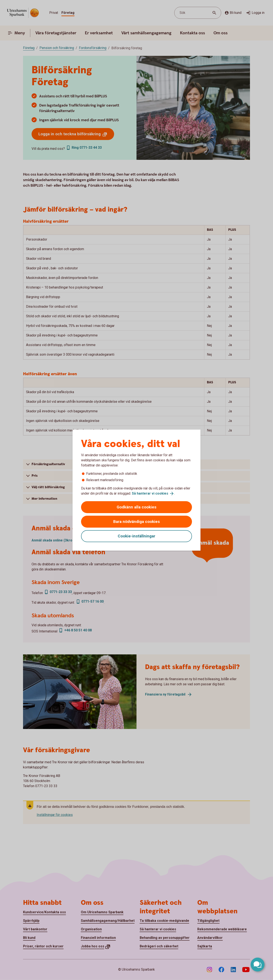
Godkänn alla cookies (136, 507)
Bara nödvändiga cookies (136, 522)
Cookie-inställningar (136, 536)
